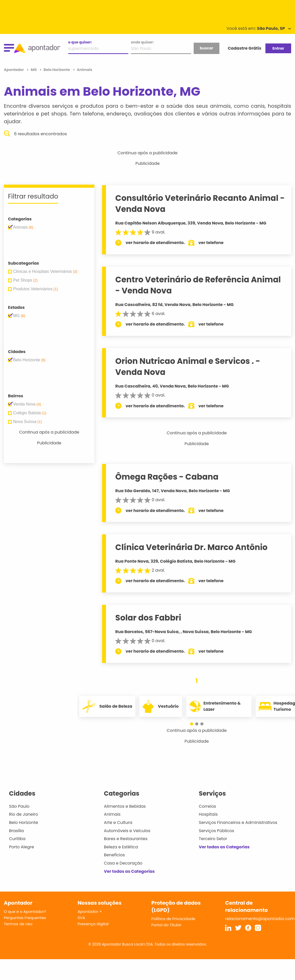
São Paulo (19, 806)
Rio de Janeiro (24, 814)
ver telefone (211, 243)
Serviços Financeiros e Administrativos (238, 822)
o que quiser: (80, 42)
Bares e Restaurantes (126, 839)
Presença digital (93, 924)
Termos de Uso (18, 924)
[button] (194, 724)
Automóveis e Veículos (127, 831)
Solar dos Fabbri (148, 618)
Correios (207, 806)
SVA (81, 918)
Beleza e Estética (121, 847)
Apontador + (90, 911)
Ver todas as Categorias (129, 871)
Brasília (16, 831)
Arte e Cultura (118, 822)
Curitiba (17, 839)
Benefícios (114, 855)
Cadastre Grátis (245, 48)
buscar (207, 48)
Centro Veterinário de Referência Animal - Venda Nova (198, 285)
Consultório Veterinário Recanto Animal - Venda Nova (200, 204)
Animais (112, 814)
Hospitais (208, 814)
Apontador (14, 70)
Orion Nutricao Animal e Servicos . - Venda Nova (188, 367)
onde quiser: (142, 42)
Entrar (278, 48)
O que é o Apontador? (25, 911)
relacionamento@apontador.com (260, 919)
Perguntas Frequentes (25, 918)
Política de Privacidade (173, 919)
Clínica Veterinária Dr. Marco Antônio (191, 547)
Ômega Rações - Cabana (167, 477)
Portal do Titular (167, 925)
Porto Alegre (21, 847)
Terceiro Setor (213, 839)
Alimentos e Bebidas (125, 806)
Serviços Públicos (216, 831)
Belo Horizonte (24, 822)
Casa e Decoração (123, 863)
